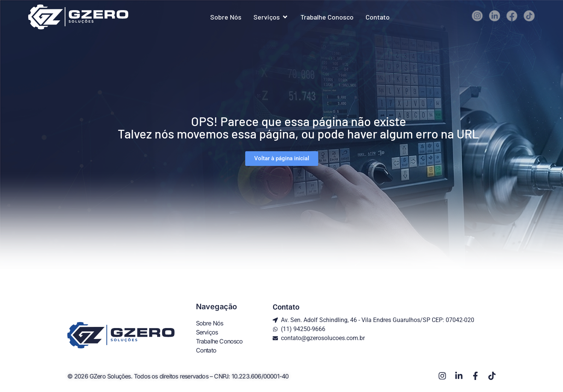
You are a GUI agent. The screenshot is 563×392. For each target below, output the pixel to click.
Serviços (207, 332)
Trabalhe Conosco (219, 341)
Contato (206, 350)
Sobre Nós (210, 323)
